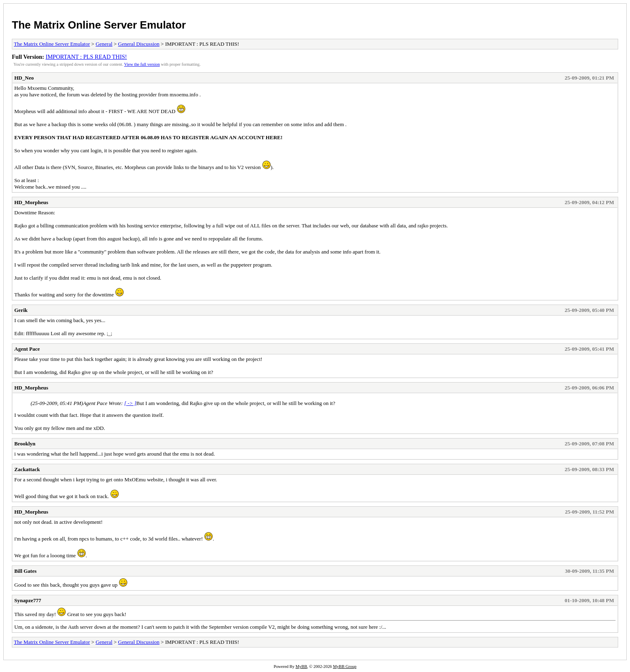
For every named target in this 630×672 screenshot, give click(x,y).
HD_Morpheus (31, 202)
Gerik (21, 310)
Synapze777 (28, 600)
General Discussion (139, 44)
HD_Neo (24, 78)
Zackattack (27, 469)
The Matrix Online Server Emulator (99, 25)
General (104, 44)
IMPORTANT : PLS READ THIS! (86, 57)
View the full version (142, 64)
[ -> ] (130, 403)
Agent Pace (27, 349)
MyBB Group (344, 666)
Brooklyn (25, 444)
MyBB (301, 666)
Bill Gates (26, 571)
